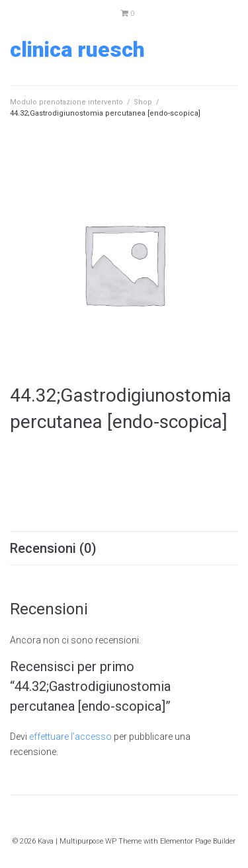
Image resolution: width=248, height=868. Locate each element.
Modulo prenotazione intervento (66, 102)
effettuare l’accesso (70, 737)
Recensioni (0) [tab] (53, 548)
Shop (143, 102)
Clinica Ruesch (77, 50)
